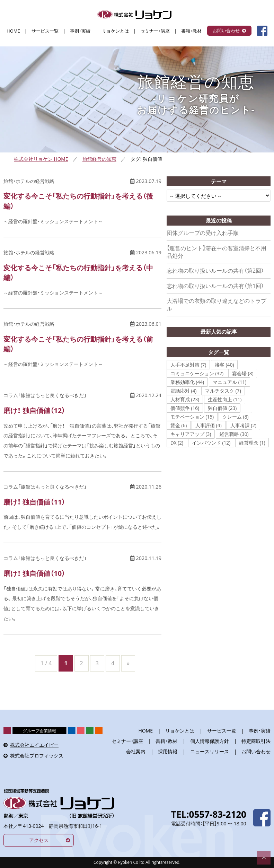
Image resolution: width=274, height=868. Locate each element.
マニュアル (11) (229, 382)
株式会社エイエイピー (34, 745)
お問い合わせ (226, 30)
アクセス (39, 840)
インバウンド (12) (211, 443)
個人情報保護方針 (210, 741)
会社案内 (136, 751)
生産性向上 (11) (225, 399)
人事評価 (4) (208, 425)
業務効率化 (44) (187, 382)
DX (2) (177, 443)
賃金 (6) (179, 425)
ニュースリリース (210, 751)
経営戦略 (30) (234, 434)
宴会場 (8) (243, 373)
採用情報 (168, 751)
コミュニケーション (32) (197, 373)
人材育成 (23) (185, 399)
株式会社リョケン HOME (41, 159)
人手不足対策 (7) (188, 365)
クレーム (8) (235, 417)
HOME (13, 31)
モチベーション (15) (192, 417)
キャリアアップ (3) (191, 434)
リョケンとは (115, 31)
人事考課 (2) (243, 425)
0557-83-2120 (218, 814)
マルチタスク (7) (223, 391)
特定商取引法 (256, 741)
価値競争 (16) (185, 408)
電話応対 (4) (183, 391)
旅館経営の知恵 (99, 159)
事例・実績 (80, 31)
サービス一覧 (45, 31)
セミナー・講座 (155, 31)
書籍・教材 (191, 31)
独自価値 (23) (222, 408)
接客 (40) (224, 365)
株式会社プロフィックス (37, 756)
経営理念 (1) (252, 443)
